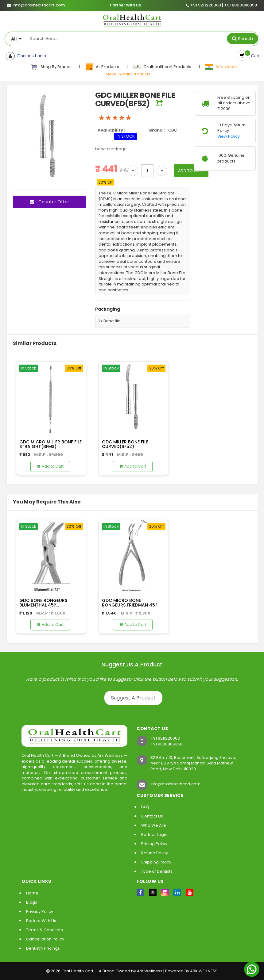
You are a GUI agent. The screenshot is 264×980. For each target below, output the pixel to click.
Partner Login (154, 835)
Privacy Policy (40, 911)
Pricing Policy (154, 844)
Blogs (32, 902)
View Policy (229, 136)
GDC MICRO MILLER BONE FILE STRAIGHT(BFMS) (50, 444)
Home (32, 893)
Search (245, 39)
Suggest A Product (136, 698)
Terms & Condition (45, 930)
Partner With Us (125, 5)
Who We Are (154, 825)
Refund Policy (155, 853)
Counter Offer (49, 202)
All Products (102, 67)
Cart (254, 56)
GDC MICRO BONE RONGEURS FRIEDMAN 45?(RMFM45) (130, 605)
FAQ (145, 807)
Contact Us (152, 816)
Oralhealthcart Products (162, 67)
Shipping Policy (156, 862)
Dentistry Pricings (43, 948)
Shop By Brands (51, 67)
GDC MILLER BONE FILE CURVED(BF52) (125, 444)
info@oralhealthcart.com (175, 784)
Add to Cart (50, 466)
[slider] (115, 118)
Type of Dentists (157, 871)
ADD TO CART (193, 171)
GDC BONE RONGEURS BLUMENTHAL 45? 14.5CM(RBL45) (43, 605)
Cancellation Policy (45, 939)
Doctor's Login (30, 56)
